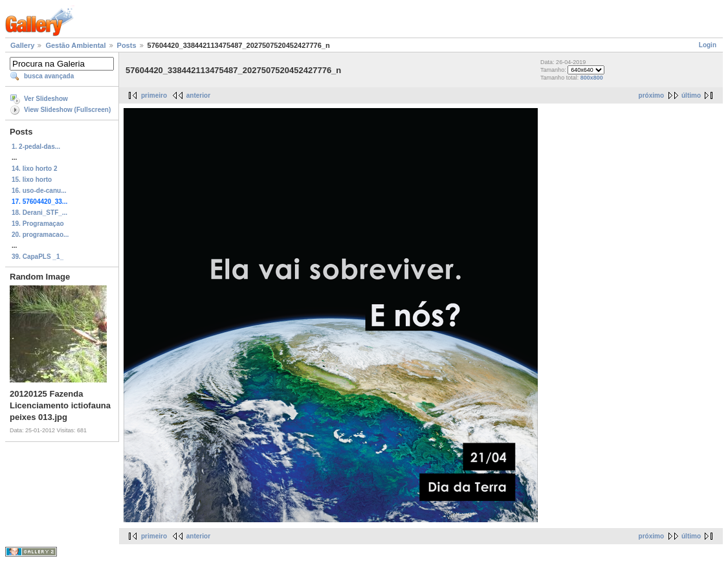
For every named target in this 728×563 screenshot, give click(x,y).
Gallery (22, 45)
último (691, 95)
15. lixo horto (32, 180)
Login (708, 45)
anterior (198, 95)
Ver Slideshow (46, 99)
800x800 (592, 78)
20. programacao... (40, 235)
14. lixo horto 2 (35, 169)
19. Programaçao (38, 224)
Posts (127, 45)
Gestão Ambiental (75, 45)
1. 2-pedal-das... (36, 147)
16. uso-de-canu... (39, 191)
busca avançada (49, 76)
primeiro (154, 95)
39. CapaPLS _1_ (38, 257)
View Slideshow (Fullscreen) (67, 110)
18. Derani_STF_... (39, 213)
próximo (651, 95)
